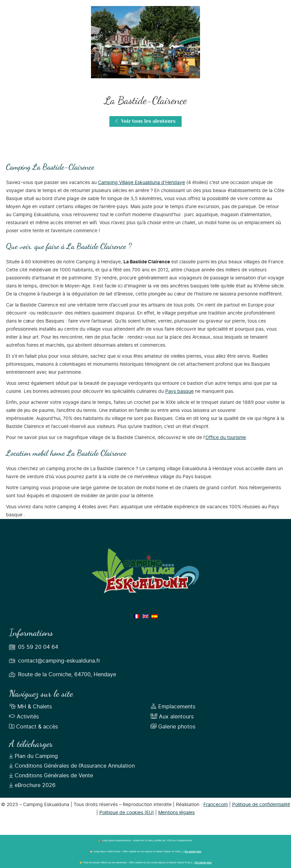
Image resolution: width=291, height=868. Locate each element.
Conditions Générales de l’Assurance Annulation (72, 766)
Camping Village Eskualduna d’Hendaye (141, 183)
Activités (24, 717)
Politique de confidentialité (261, 805)
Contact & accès (33, 727)
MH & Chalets (30, 707)
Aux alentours (172, 717)
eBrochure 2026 (32, 785)
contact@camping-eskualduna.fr (59, 661)
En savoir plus (193, 851)
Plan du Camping (33, 756)
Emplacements (173, 707)
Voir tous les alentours (145, 121)
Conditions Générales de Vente (51, 776)
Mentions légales (176, 813)
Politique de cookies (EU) (127, 813)
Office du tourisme (226, 438)
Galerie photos (173, 727)
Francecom (216, 805)
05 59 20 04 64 (38, 647)
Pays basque (179, 392)
